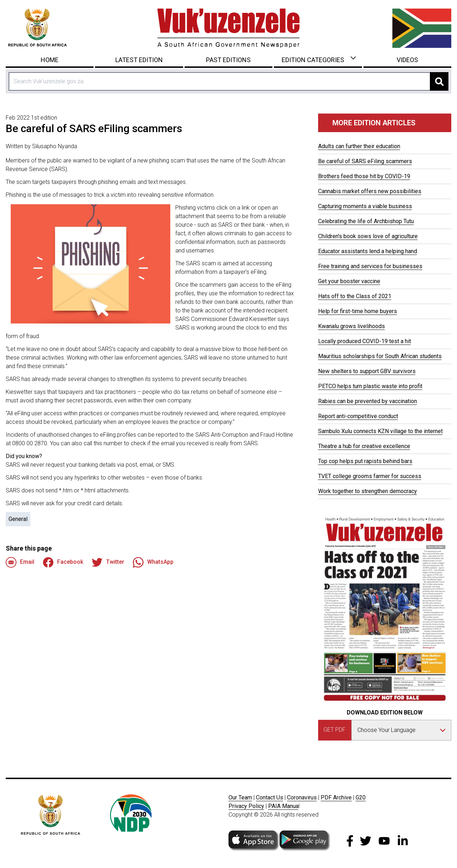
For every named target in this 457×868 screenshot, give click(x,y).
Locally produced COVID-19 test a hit (365, 341)
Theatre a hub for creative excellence (364, 446)
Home (50, 60)
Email (20, 562)
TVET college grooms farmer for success (370, 476)
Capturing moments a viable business (365, 206)
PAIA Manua (283, 806)
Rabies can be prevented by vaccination (368, 401)
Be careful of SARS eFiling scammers (365, 161)
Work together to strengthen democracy (368, 491)
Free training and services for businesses (370, 266)
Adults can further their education (359, 146)
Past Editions (228, 60)
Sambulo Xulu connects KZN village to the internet (380, 431)
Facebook (63, 562)
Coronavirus (302, 797)
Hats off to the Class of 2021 (355, 296)
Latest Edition (139, 60)
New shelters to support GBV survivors (367, 371)
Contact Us (270, 797)
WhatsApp (153, 562)
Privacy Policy (246, 806)
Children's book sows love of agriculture (368, 236)
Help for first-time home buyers (358, 311)
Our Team (240, 797)
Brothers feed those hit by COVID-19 (364, 176)
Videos (407, 60)
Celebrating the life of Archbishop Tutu (366, 221)
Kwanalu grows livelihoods (351, 326)
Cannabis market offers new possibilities (370, 191)
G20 (361, 797)
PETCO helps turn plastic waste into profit (370, 386)
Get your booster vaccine (349, 281)
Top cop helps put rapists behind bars (365, 461)
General (18, 519)
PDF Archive (336, 797)
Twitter (108, 562)
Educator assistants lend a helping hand (368, 251)
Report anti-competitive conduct (358, 416)
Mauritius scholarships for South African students (380, 356)
